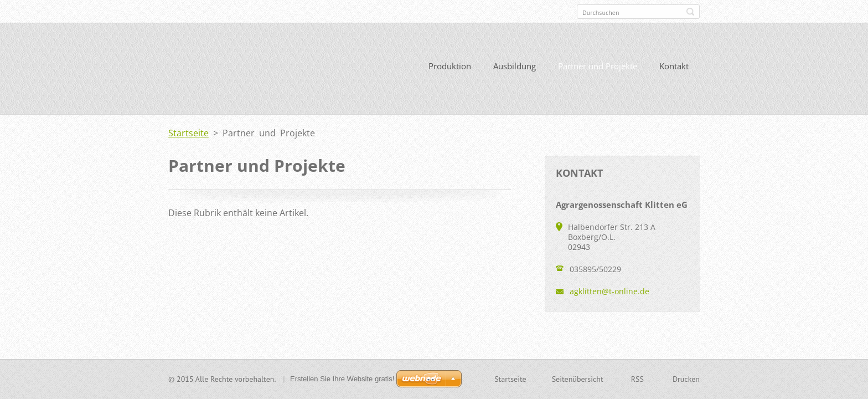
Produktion (450, 66)
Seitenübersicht (578, 379)
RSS (637, 379)
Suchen (690, 12)
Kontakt (674, 66)
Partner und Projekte (598, 66)
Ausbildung (515, 66)
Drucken (686, 379)
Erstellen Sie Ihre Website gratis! (342, 379)
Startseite (188, 133)
